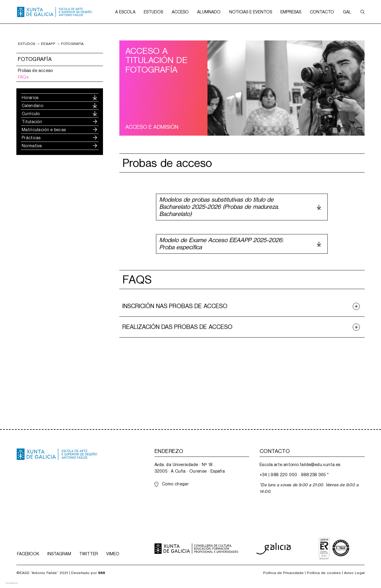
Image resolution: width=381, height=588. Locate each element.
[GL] (9, 583)
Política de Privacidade (283, 573)
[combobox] (9, 583)
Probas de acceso (35, 70)
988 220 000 (284, 475)
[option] (15, 583)
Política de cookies (324, 573)
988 (102, 573)
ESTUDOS (27, 44)
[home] (54, 12)
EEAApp (48, 44)
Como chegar (175, 484)
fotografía (72, 44)
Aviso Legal (354, 573)
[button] (125, 12)
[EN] (15, 583)
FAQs (23, 77)
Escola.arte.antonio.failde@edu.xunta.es (300, 465)
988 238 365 (313, 475)
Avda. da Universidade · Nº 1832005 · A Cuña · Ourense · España (190, 468)
